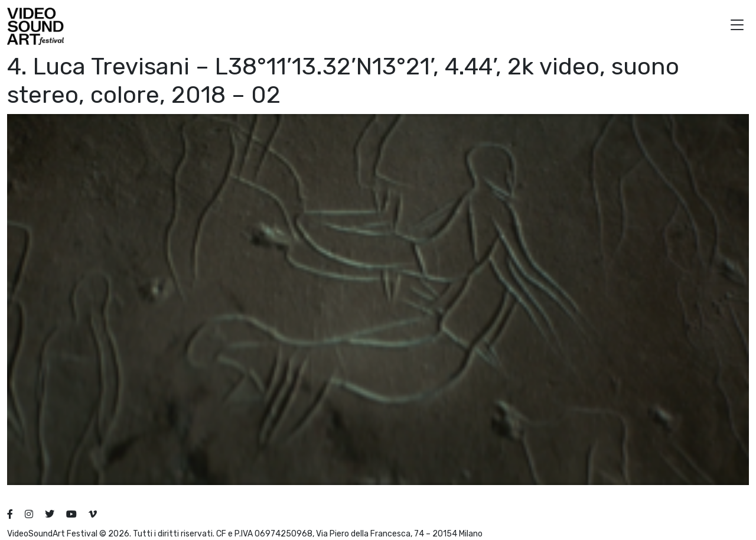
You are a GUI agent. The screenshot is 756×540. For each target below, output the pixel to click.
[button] (737, 26)
